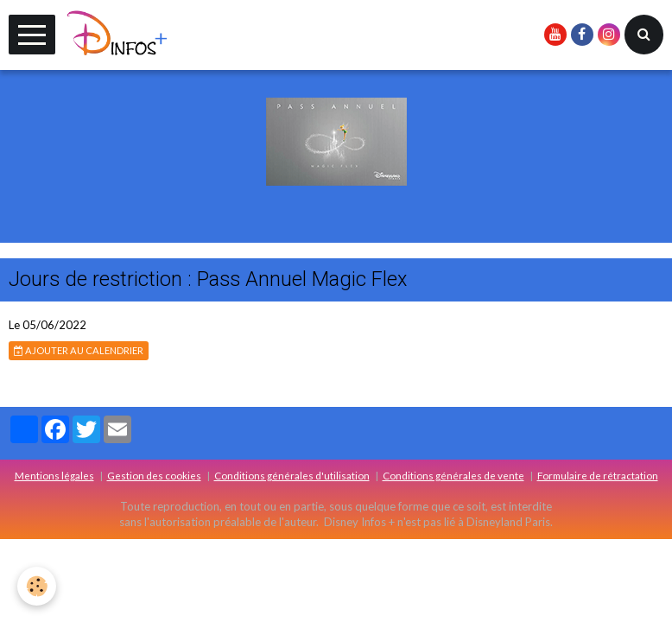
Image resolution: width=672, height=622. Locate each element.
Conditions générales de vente (453, 475)
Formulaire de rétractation (598, 475)
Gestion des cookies (154, 475)
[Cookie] (37, 586)
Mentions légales (54, 475)
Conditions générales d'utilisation (292, 475)
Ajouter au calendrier (79, 350)
